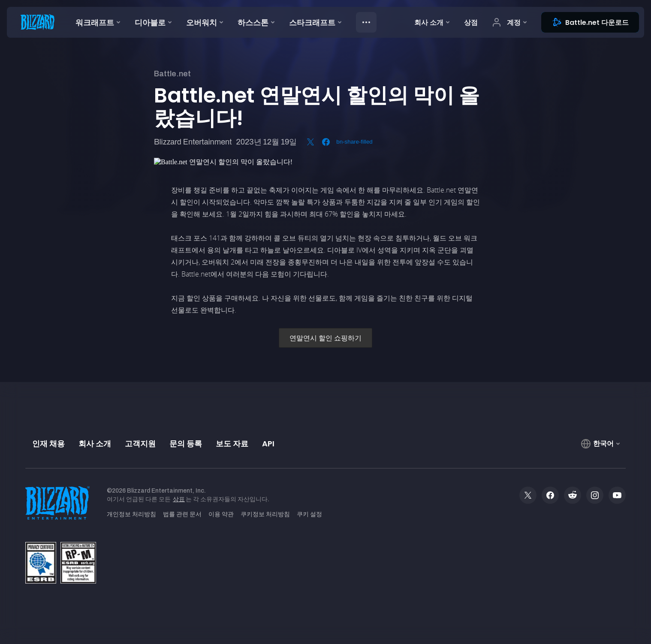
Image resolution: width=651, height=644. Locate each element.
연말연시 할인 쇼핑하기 (325, 338)
